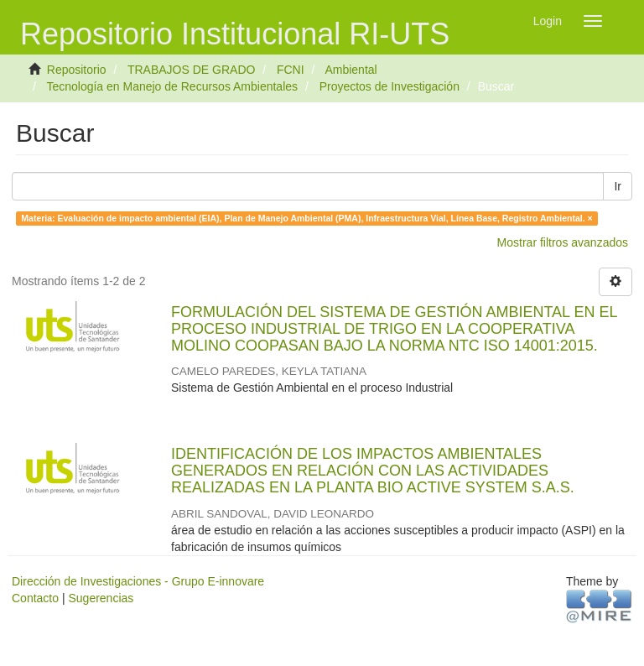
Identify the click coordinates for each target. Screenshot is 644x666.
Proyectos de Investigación (390, 86)
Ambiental (351, 70)
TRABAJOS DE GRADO (191, 70)
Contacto (35, 598)
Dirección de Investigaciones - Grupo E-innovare (138, 581)
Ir (618, 186)
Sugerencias (101, 598)
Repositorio (77, 70)
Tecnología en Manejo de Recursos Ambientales (172, 86)
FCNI (291, 70)
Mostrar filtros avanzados (563, 242)
